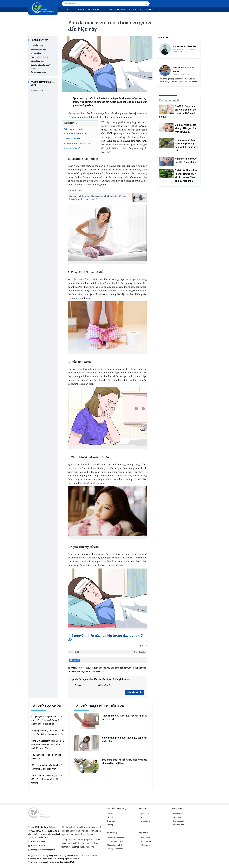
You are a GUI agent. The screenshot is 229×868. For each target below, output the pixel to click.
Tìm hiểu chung (37, 45)
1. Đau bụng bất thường (74, 129)
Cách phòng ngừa (38, 61)
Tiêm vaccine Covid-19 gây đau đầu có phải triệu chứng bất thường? (47, 779)
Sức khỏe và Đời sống (81, 10)
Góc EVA (97, 10)
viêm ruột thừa (83, 668)
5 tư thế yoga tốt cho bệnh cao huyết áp (46, 757)
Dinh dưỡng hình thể (115, 845)
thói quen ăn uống (98, 668)
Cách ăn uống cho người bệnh (40, 67)
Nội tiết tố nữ (145, 821)
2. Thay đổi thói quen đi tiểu (76, 134)
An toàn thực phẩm (115, 841)
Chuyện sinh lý (179, 821)
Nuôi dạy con (145, 845)
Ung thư (110, 814)
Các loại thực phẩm (115, 849)
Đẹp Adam (177, 817)
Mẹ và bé (133, 10)
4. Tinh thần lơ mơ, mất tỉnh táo (77, 143)
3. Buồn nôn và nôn (72, 139)
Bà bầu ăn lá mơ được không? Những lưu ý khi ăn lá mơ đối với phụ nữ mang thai (186, 176)
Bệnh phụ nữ (145, 814)
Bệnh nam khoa (179, 814)
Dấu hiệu (76, 685)
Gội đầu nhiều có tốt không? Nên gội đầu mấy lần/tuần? (185, 128)
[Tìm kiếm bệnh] (146, 4)
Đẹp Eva (143, 817)
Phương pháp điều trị (39, 57)
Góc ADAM (108, 10)
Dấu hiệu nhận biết (38, 49)
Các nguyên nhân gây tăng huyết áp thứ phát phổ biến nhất (47, 767)
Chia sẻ (74, 660)
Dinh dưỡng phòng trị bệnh (118, 838)
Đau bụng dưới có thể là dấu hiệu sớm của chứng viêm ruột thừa (125, 761)
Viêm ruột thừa (39, 40)
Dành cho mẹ (145, 841)
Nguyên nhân (36, 53)
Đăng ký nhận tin (134, 692)
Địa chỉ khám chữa (38, 72)
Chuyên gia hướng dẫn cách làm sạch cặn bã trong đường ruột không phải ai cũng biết (47, 720)
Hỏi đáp (110, 825)
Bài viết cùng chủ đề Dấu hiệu (99, 706)
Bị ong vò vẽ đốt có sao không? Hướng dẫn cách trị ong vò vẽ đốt (186, 145)
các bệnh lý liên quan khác (43, 84)
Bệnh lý (110, 817)
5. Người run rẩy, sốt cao (74, 148)
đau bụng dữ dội (83, 671)
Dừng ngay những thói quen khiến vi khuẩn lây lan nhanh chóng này (48, 732)
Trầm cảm (111, 821)
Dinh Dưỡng (121, 10)
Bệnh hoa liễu (178, 825)
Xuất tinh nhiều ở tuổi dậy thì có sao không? (186, 160)
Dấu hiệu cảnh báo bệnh (117, 668)
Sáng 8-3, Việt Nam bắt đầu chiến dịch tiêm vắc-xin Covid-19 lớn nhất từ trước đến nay (48, 744)
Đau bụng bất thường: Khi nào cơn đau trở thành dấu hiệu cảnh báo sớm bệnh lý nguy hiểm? (98, 198)
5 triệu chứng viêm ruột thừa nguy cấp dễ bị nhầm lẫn (125, 739)
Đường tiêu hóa (97, 671)
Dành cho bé (145, 838)
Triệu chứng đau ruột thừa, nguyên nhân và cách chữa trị (125, 717)
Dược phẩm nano (147, 10)
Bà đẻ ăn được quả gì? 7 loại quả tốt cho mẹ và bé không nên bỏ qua (178, 111)
